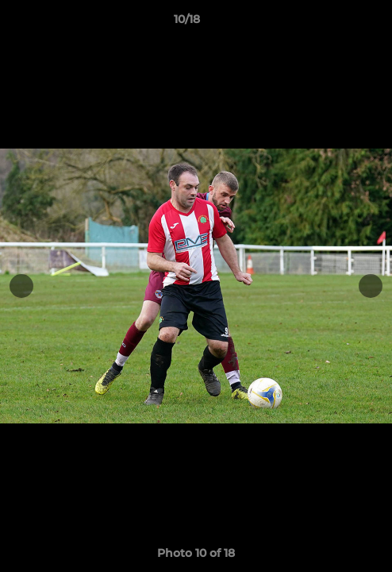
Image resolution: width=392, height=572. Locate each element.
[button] (335, 23)
